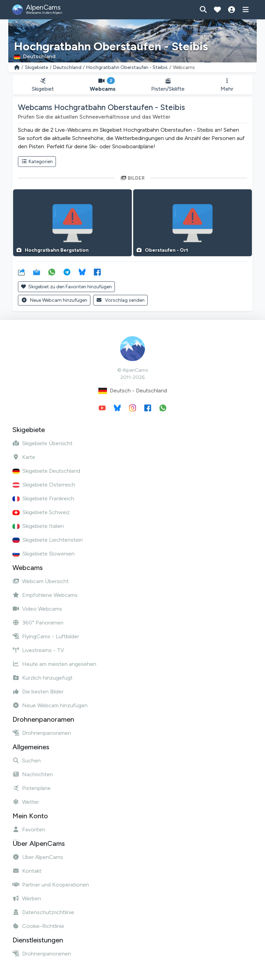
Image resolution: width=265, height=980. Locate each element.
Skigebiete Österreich (44, 485)
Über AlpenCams (38, 857)
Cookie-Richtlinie (38, 926)
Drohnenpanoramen (42, 733)
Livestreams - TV (38, 650)
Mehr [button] (227, 85)
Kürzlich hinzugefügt (42, 678)
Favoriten (29, 829)
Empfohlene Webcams (45, 595)
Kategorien (37, 162)
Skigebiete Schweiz (41, 512)
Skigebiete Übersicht (42, 443)
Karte (24, 457)
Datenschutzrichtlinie (43, 912)
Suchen (27, 761)
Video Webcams (37, 609)
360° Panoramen (38, 623)
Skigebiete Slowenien (43, 554)
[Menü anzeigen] (246, 10)
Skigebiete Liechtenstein (48, 540)
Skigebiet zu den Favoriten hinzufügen (66, 287)
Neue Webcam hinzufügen (54, 300)
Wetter (26, 802)
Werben (27, 898)
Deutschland (67, 67)
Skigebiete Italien (38, 526)
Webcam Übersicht (41, 581)
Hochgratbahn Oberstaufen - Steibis (127, 67)
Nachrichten (33, 774)
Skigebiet (43, 85)
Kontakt (27, 871)
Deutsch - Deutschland (133, 391)
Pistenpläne (32, 788)
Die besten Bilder (38, 692)
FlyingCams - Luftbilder (46, 636)
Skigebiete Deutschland (46, 471)
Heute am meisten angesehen (54, 664)
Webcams (103, 85)
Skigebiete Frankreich (43, 498)
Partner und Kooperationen (51, 885)
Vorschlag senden (121, 300)
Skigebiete (36, 67)
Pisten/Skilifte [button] (168, 85)
